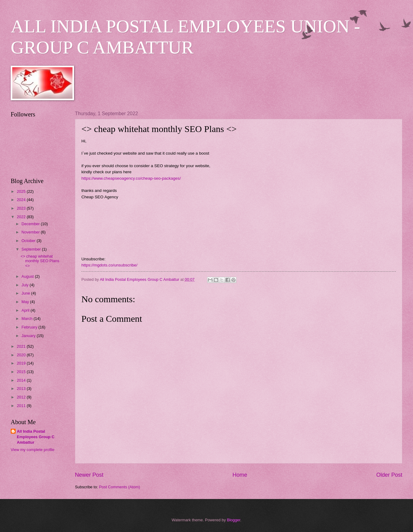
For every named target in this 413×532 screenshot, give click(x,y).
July (25, 285)
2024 (22, 200)
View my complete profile (33, 450)
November (31, 232)
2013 (22, 389)
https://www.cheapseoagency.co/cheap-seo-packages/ (131, 178)
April (26, 310)
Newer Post (89, 475)
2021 (22, 346)
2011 (22, 406)
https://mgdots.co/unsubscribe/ (109, 265)
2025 (22, 191)
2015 (22, 372)
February (30, 327)
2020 (22, 355)
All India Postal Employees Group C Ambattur (36, 437)
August (28, 276)
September (32, 249)
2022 (22, 217)
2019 (22, 363)
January (29, 336)
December (31, 224)
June (26, 293)
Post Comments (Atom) (120, 487)
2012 (22, 397)
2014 (22, 380)
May (26, 302)
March (27, 319)
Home (240, 475)
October (29, 241)
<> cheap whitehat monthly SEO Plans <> (40, 261)
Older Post (389, 475)
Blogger (234, 520)
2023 (22, 208)
